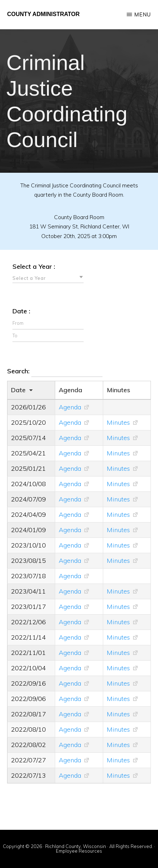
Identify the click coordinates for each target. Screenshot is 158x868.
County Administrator (43, 14)
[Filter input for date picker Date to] (48, 336)
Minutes (118, 422)
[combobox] (48, 278)
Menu (143, 14)
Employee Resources (79, 851)
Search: (55, 372)
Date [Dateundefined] (18, 390)
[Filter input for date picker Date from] (48, 323)
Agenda (70, 407)
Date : (21, 311)
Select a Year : (34, 266)
